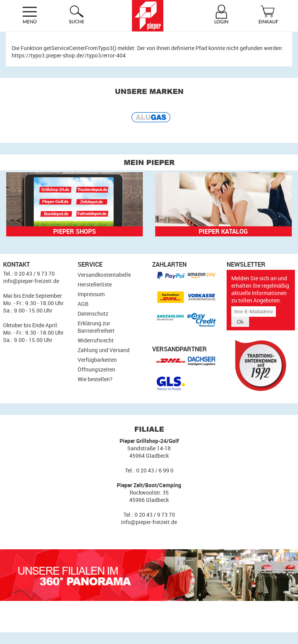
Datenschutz (93, 313)
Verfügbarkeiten (97, 360)
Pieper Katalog (223, 231)
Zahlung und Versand (104, 350)
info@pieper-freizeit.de (31, 281)
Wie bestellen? (95, 379)
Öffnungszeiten (96, 369)
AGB (83, 304)
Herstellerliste (95, 284)
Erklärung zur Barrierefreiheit (96, 327)
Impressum (91, 294)
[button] (240, 322)
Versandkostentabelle (104, 275)
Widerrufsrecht (96, 340)
